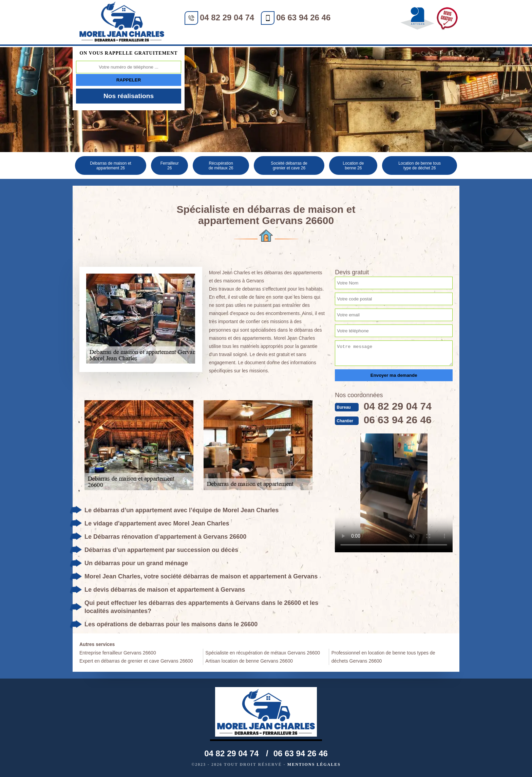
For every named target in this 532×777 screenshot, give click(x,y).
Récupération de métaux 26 (221, 166)
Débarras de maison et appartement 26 (110, 166)
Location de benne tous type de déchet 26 (420, 166)
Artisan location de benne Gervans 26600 (249, 661)
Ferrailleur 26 (170, 166)
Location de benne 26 (353, 166)
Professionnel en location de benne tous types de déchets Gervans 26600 (383, 657)
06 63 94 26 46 (303, 17)
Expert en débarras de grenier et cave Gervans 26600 (136, 661)
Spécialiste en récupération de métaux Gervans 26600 (263, 653)
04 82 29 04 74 (227, 17)
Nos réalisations (129, 96)
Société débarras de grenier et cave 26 (289, 166)
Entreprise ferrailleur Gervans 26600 (118, 653)
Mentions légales (314, 764)
